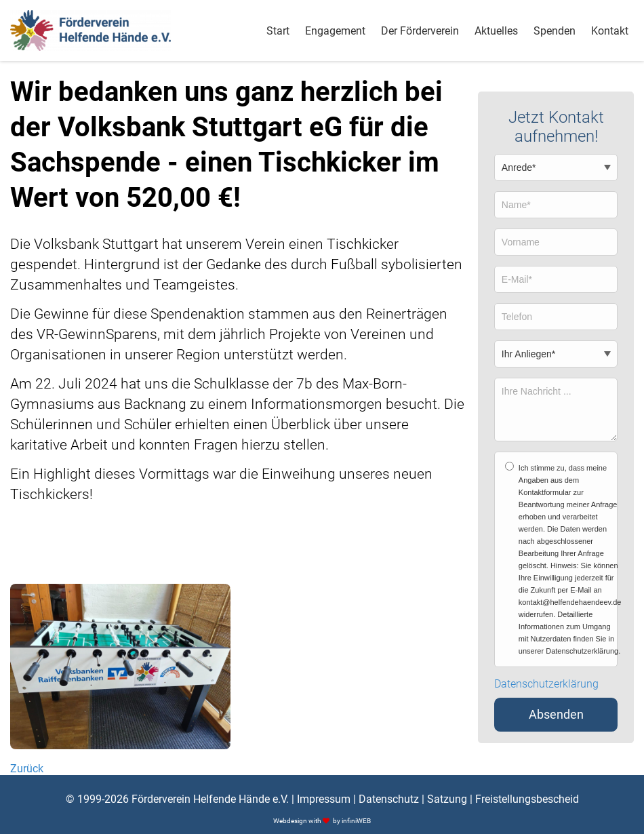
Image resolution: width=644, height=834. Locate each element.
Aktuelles (496, 31)
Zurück (27, 769)
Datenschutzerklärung (546, 684)
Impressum (324, 799)
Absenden (556, 715)
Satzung (447, 799)
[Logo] (90, 31)
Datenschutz (389, 799)
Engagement (335, 31)
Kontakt (610, 31)
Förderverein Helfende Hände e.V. (210, 799)
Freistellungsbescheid (527, 799)
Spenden (555, 31)
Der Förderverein (420, 31)
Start (278, 31)
